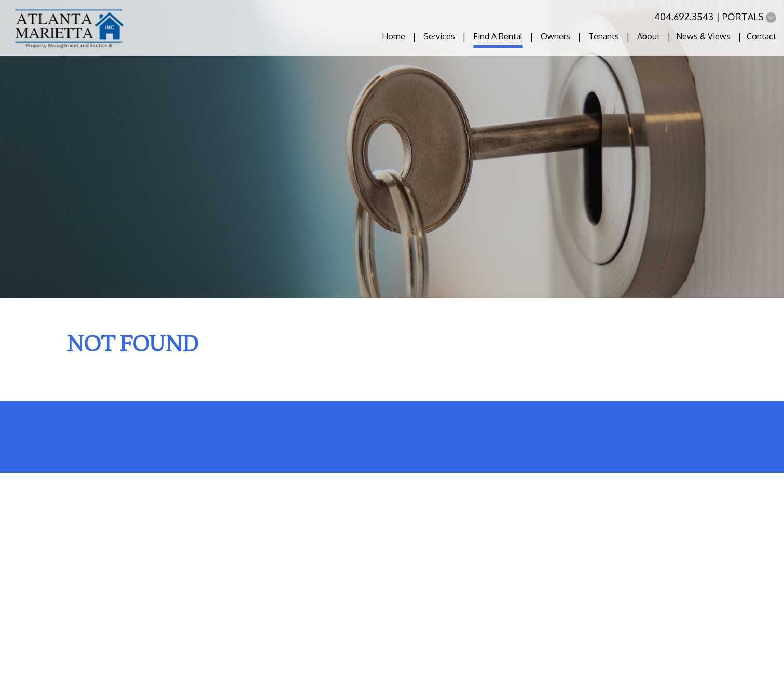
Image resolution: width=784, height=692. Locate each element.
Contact (761, 36)
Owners (555, 36)
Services (439, 36)
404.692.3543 (684, 17)
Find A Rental (498, 36)
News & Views (703, 36)
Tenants (604, 36)
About (649, 36)
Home (394, 36)
